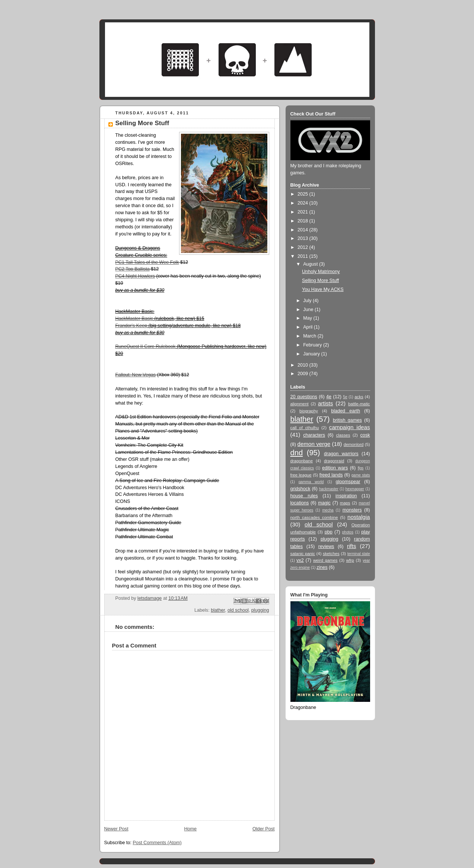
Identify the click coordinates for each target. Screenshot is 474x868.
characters (314, 435)
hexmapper (355, 489)
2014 (303, 230)
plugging (260, 610)
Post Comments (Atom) (157, 843)
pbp (329, 532)
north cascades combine (314, 517)
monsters (352, 510)
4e (329, 397)
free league (301, 475)
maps (345, 503)
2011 (303, 256)
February (313, 345)
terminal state (359, 554)
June (309, 310)
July (308, 301)
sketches (331, 554)
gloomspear (348, 482)
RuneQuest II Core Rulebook (146, 346)
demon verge (314, 444)
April (308, 327)
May (308, 318)
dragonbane (302, 461)
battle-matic (359, 404)
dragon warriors (341, 454)
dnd (297, 453)
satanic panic (303, 554)
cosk (365, 435)
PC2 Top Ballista (133, 269)
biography (309, 411)
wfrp (350, 560)
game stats (361, 475)
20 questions (304, 397)
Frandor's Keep (131, 326)
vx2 (300, 560)
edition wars (335, 468)
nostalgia (359, 517)
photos (348, 532)
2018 (303, 221)
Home (190, 829)
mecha (328, 510)
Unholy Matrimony (321, 272)
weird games (325, 560)
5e (345, 397)
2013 (303, 238)
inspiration (346, 496)
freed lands (331, 475)
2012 (303, 247)
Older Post (264, 829)
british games (347, 420)
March (310, 336)
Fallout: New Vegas (136, 375)
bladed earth (346, 411)
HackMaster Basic (134, 319)
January (312, 354)
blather (218, 610)
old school (238, 610)
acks (359, 397)
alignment (300, 404)
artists (325, 403)
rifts (351, 546)
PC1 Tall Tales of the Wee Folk (147, 262)
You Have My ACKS (323, 289)
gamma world (311, 482)
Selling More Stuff (320, 281)
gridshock (300, 489)
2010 (303, 365)
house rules (304, 496)
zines (322, 567)
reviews (326, 547)
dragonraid (334, 461)
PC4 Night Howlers (135, 276)
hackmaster (329, 489)
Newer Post (116, 829)
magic (324, 503)
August (311, 264)
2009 (303, 374)
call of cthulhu (305, 428)
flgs (361, 468)
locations (300, 503)
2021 (303, 212)
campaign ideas (350, 427)
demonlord (354, 444)
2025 (303, 194)
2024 (303, 203)
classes (343, 435)
